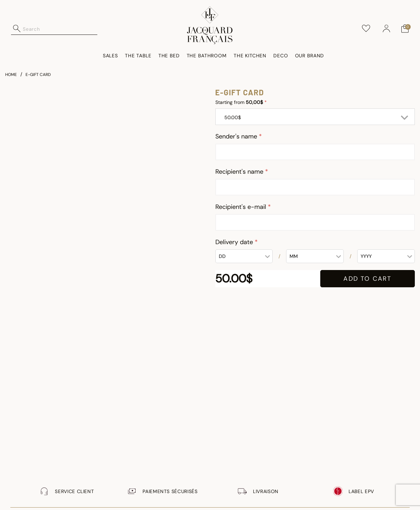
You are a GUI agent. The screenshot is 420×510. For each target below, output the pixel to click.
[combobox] (60, 29)
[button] (387, 29)
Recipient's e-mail (242, 207)
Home (11, 75)
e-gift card (38, 75)
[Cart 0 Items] (405, 29)
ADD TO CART (367, 279)
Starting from (240, 102)
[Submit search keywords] (17, 29)
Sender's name (237, 136)
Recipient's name (240, 172)
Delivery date (235, 242)
